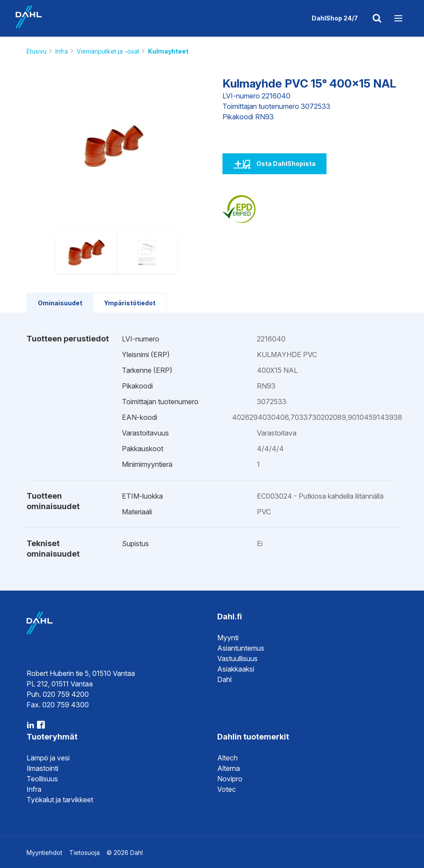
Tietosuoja (84, 853)
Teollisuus (42, 779)
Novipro (230, 779)
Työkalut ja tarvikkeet (60, 800)
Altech (227, 758)
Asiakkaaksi (236, 669)
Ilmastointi (42, 768)
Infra (62, 51)
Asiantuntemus (241, 648)
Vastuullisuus (237, 659)
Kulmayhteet (168, 51)
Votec (227, 789)
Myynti (228, 638)
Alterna (229, 768)
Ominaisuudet (60, 303)
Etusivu (37, 51)
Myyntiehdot (44, 853)
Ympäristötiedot (130, 303)
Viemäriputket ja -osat (108, 51)
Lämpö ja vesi (48, 758)
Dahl (224, 679)
